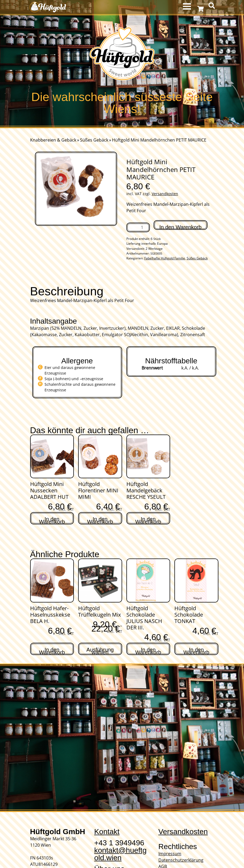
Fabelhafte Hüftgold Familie (165, 258)
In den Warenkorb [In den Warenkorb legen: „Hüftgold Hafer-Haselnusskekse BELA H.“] (52, 650)
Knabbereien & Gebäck (53, 140)
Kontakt (107, 832)
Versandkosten (165, 194)
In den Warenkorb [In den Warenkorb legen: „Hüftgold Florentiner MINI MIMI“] (100, 520)
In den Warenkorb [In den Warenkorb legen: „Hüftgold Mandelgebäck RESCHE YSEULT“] (148, 520)
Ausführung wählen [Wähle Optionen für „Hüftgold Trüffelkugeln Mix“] (100, 650)
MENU (188, 7)
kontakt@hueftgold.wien (120, 854)
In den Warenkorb (181, 227)
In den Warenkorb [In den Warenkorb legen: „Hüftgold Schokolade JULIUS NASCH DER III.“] (148, 650)
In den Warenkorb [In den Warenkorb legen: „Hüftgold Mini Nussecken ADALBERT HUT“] (52, 520)
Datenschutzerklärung (181, 860)
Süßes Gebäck (94, 140)
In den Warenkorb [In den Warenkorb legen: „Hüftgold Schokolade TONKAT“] (196, 650)
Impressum (170, 854)
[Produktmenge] (138, 227)
